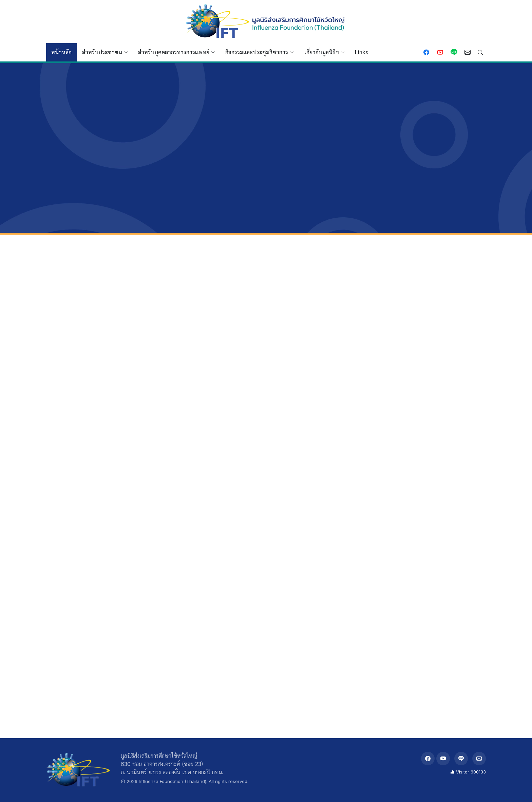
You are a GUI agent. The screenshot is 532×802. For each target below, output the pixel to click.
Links (362, 52)
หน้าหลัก (61, 52)
